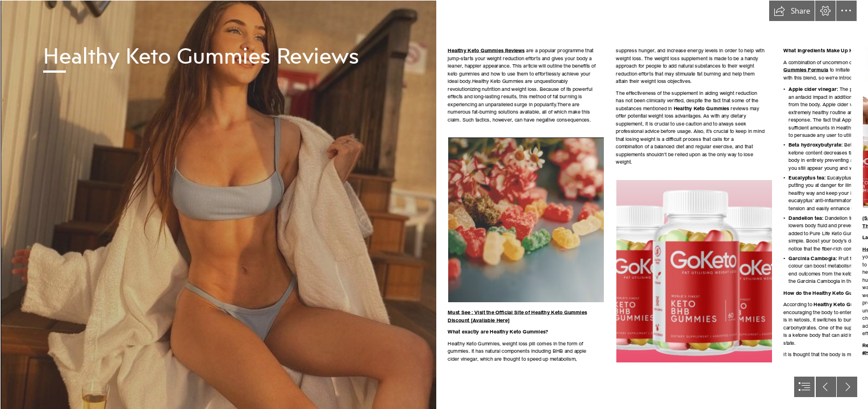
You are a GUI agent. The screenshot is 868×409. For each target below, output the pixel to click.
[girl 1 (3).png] (218, 204)
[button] (792, 11)
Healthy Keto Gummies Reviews (486, 50)
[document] (434, 204)
